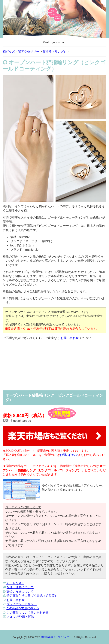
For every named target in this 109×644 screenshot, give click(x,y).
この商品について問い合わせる (28, 613)
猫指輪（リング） (55, 52)
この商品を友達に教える (23, 608)
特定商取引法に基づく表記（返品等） (32, 596)
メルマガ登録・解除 (20, 617)
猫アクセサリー (29, 52)
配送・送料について (20, 587)
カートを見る (15, 583)
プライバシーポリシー (22, 604)
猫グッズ (9, 52)
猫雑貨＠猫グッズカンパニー (57, 637)
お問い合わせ (70, 338)
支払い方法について (20, 592)
